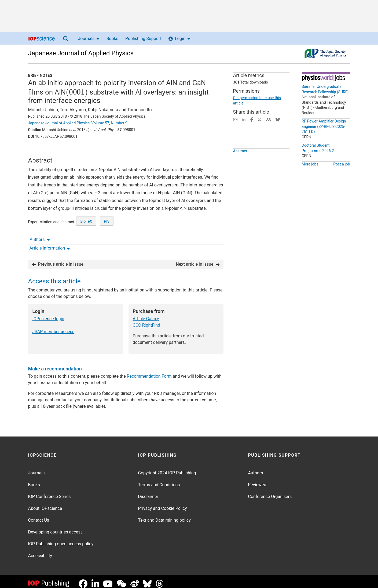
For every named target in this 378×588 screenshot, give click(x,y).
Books (112, 39)
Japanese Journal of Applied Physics (81, 53)
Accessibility (40, 551)
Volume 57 (100, 123)
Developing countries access (56, 528)
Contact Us (39, 516)
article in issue (58, 260)
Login (179, 39)
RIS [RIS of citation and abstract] (107, 241)
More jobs (310, 164)
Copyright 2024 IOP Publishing (167, 469)
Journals (89, 39)
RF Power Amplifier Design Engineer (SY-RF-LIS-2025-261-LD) (324, 126)
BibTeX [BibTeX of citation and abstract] (86, 241)
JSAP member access (54, 327)
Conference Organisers (270, 492)
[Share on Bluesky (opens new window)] (278, 119)
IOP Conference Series (49, 492)
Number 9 (119, 123)
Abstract (240, 163)
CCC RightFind (147, 321)
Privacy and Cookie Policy (163, 504)
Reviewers (258, 480)
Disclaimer (148, 492)
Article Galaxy (146, 314)
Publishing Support (143, 39)
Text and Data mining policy (164, 516)
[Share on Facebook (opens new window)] (252, 119)
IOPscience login (48, 314)
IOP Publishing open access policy (61, 540)
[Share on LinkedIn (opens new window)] (244, 119)
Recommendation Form (149, 372)
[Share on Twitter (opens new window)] (259, 119)
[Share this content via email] (235, 119)
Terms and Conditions (159, 480)
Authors (40, 151)
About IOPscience (45, 504)
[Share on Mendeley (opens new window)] (269, 119)
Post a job (342, 164)
